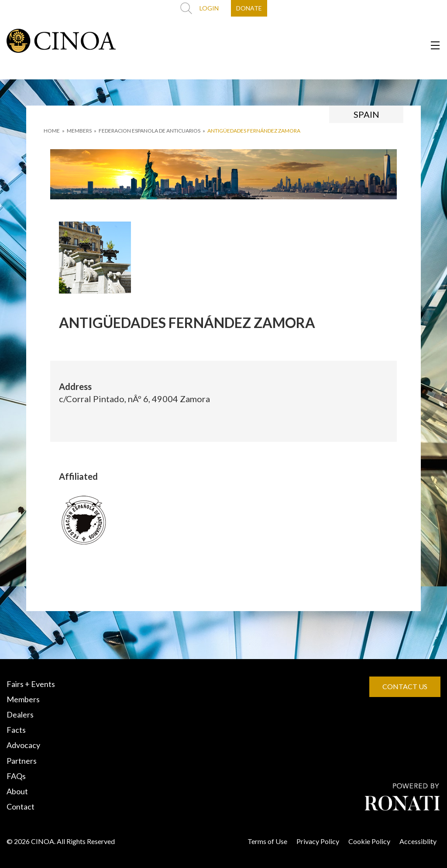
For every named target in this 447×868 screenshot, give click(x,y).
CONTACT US (405, 686)
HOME (52, 131)
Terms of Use (267, 841)
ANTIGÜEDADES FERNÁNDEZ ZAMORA (254, 131)
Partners (22, 761)
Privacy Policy (318, 841)
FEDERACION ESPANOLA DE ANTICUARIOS (150, 131)
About (17, 791)
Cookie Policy (369, 841)
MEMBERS (79, 131)
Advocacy (23, 745)
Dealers (20, 714)
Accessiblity (418, 841)
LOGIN (209, 8)
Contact (21, 806)
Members (23, 699)
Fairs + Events (31, 684)
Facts (16, 730)
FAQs (16, 776)
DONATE (249, 8)
